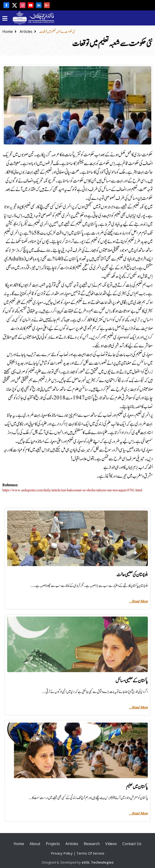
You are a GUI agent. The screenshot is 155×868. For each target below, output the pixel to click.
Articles (28, 31)
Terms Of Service (90, 853)
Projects (53, 844)
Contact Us (132, 844)
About (35, 844)
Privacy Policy (62, 853)
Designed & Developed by (78, 862)
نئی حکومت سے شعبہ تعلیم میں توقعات (57, 32)
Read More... (138, 602)
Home (9, 31)
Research (92, 844)
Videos (111, 844)
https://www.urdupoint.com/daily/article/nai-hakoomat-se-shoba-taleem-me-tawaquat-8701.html (72, 490)
